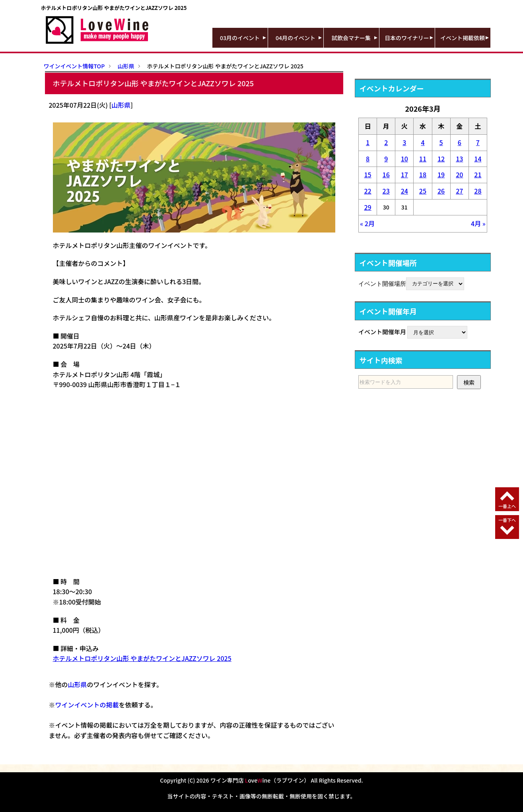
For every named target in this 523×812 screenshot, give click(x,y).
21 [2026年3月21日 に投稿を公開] (478, 174)
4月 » (478, 223)
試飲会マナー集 (351, 38)
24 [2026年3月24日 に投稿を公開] (404, 191)
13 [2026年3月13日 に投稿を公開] (459, 159)
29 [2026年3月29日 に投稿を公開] (367, 207)
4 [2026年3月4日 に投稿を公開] (423, 142)
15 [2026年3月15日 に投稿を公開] (367, 174)
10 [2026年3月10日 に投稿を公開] (404, 159)
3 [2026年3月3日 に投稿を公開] (404, 142)
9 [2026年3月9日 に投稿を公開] (386, 159)
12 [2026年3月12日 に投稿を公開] (441, 159)
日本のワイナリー (407, 38)
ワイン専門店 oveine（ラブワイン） (260, 780)
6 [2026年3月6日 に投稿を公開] (460, 142)
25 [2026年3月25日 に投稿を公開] (423, 191)
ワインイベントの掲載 (87, 705)
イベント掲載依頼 (463, 38)
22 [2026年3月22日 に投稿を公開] (367, 191)
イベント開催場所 (382, 283)
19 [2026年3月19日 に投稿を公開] (441, 174)
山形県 (121, 105)
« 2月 (367, 223)
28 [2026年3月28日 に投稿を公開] (478, 191)
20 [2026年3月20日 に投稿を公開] (459, 174)
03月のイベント (240, 38)
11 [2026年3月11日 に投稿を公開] (423, 159)
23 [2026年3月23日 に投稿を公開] (386, 191)
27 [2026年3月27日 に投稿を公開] (459, 191)
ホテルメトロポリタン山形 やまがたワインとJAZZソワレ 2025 (142, 658)
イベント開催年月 (382, 332)
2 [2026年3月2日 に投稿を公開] (386, 142)
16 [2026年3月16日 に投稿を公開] (386, 174)
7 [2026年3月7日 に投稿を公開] (478, 142)
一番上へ (507, 506)
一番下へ (507, 520)
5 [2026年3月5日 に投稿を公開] (441, 142)
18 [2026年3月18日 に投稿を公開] (423, 174)
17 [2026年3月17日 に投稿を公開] (404, 174)
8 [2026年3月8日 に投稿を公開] (368, 159)
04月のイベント (296, 38)
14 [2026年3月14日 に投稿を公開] (478, 159)
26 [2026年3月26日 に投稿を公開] (441, 191)
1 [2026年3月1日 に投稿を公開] (368, 142)
